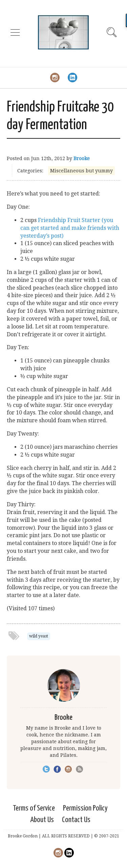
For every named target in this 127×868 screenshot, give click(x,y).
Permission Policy (85, 808)
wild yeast (39, 636)
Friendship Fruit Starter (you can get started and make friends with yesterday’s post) (70, 228)
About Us (42, 820)
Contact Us (76, 820)
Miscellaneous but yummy (81, 171)
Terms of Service (34, 808)
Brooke (82, 158)
